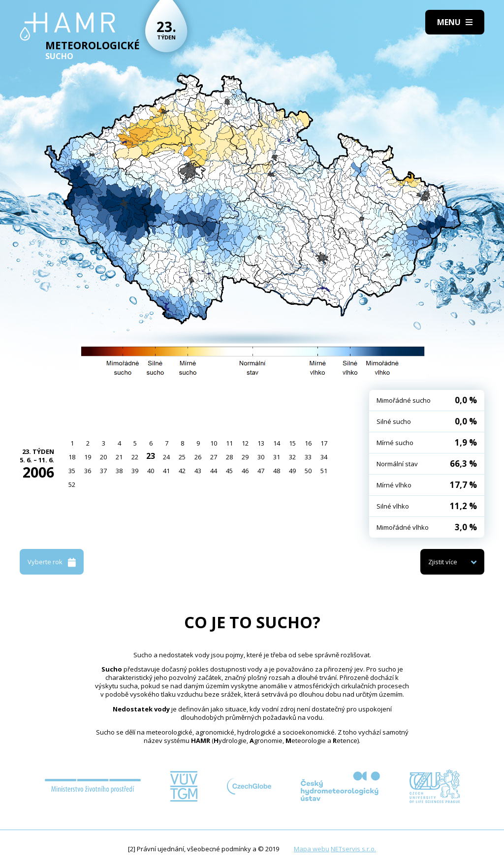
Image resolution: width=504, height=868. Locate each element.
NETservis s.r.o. (353, 849)
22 (135, 457)
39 (135, 471)
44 (214, 471)
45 (229, 471)
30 (261, 457)
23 (151, 456)
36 (88, 471)
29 (245, 457)
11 (229, 443)
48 (277, 471)
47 (261, 471)
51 (324, 471)
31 (277, 457)
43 (198, 471)
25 (182, 457)
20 (103, 457)
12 (245, 443)
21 (119, 457)
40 (151, 471)
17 (324, 443)
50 (308, 471)
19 (88, 457)
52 (72, 484)
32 (292, 457)
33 (308, 457)
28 (229, 457)
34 (324, 457)
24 (166, 457)
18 (72, 457)
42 (182, 471)
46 (245, 471)
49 (292, 471)
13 (261, 443)
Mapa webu (312, 849)
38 (119, 471)
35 (72, 471)
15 (292, 443)
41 (166, 471)
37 (103, 471)
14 (277, 443)
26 (198, 457)
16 (308, 443)
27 (214, 457)
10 (214, 443)
